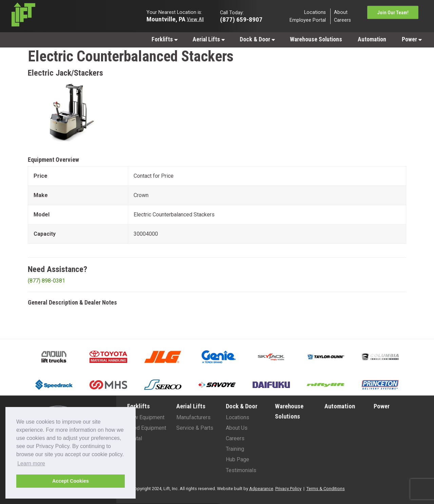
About (341, 12)
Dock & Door (257, 39)
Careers (342, 20)
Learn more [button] (31, 463)
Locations (315, 12)
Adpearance (261, 489)
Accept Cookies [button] (71, 481)
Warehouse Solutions (316, 39)
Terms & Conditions (326, 489)
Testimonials (241, 470)
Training (235, 449)
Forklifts (165, 39)
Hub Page (238, 459)
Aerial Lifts (209, 39)
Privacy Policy (288, 489)
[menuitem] (164, 39)
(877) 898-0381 (46, 281)
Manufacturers (193, 417)
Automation (372, 39)
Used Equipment (147, 428)
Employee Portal (308, 20)
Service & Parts (195, 428)
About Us (237, 428)
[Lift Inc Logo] (58, 16)
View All (195, 19)
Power (412, 39)
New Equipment (146, 417)
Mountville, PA (166, 19)
